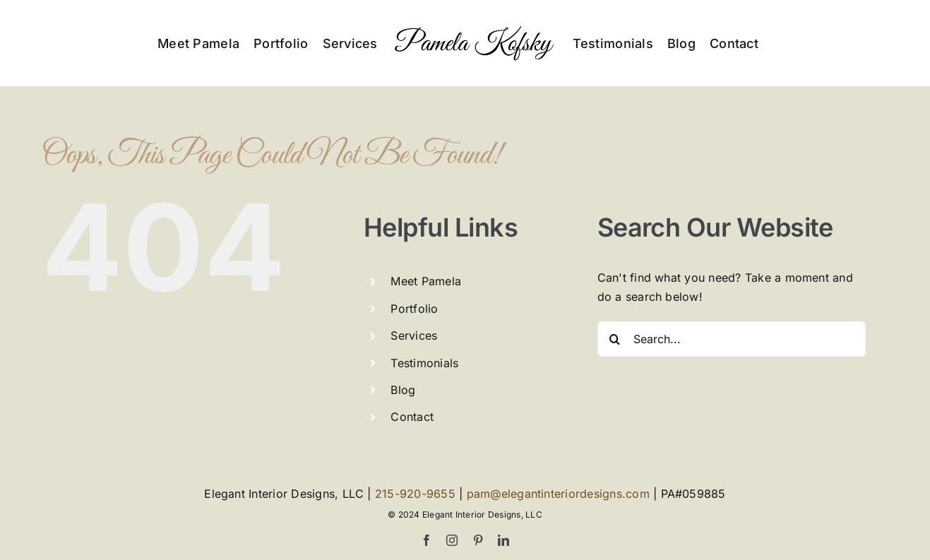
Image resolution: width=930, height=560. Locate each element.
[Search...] (732, 339)
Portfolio (414, 309)
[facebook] (427, 540)
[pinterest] (478, 540)
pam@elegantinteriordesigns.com (558, 494)
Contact (412, 417)
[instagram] (452, 540)
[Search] (615, 339)
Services (414, 335)
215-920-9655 (415, 494)
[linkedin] (503, 540)
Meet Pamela (426, 281)
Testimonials (424, 363)
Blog (403, 390)
